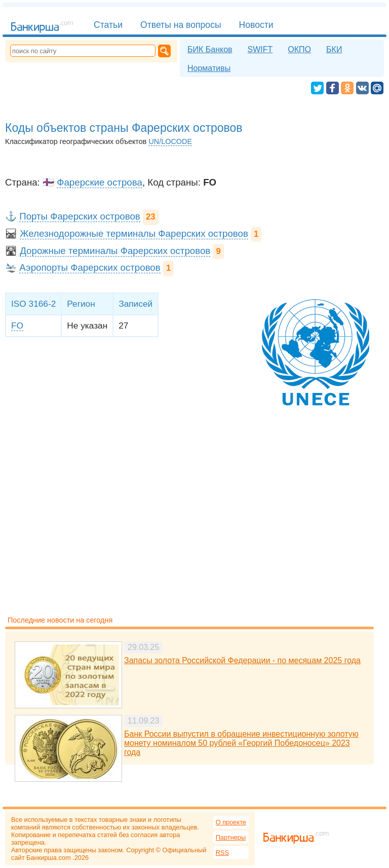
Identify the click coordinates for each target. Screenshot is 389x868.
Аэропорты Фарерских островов (90, 267)
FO (17, 325)
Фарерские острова (100, 182)
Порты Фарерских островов (80, 216)
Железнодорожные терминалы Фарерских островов (134, 233)
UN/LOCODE (170, 141)
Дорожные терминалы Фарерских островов (115, 251)
